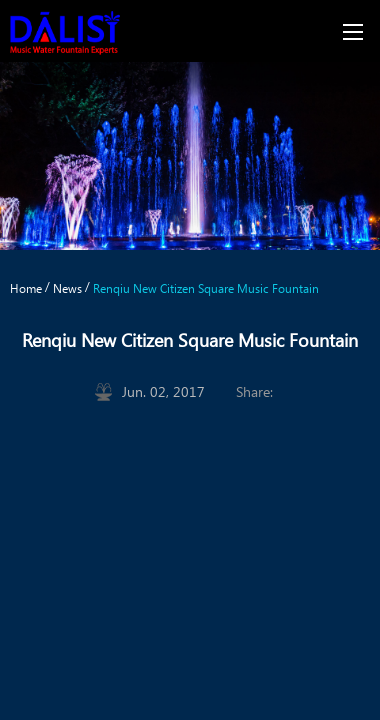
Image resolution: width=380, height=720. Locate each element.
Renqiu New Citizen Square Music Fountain (206, 288)
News (67, 288)
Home (26, 288)
